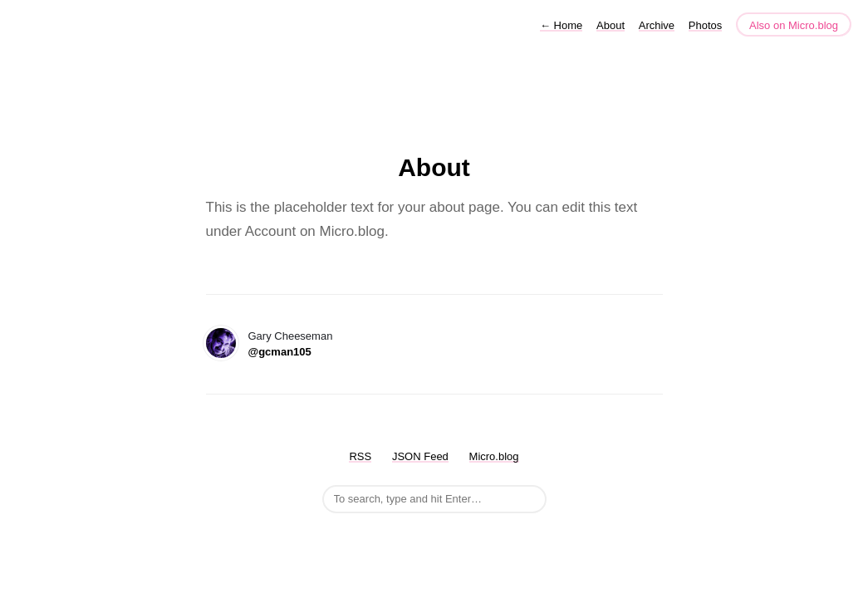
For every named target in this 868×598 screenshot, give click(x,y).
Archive (657, 25)
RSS (360, 456)
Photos (705, 25)
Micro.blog (494, 456)
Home (561, 25)
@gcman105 (280, 352)
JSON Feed (420, 456)
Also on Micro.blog (794, 25)
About (611, 25)
